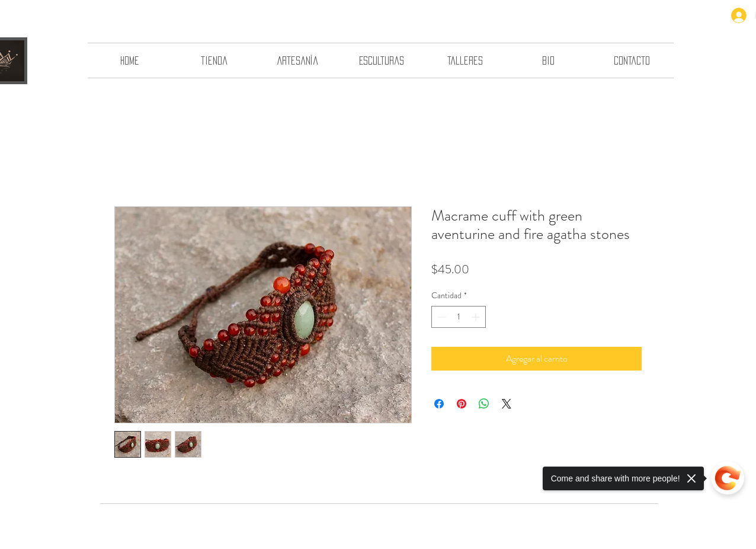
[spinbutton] (459, 317)
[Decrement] (441, 317)
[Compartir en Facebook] (439, 404)
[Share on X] (507, 404)
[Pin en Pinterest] (462, 404)
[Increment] (477, 317)
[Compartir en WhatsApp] (484, 404)
